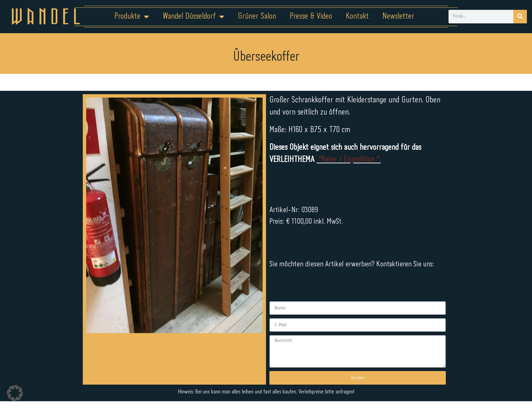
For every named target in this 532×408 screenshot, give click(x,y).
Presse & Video (311, 16)
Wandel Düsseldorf (193, 17)
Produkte (132, 17)
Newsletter (398, 16)
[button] (15, 393)
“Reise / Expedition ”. (349, 160)
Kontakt (357, 16)
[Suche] (520, 17)
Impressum (225, 387)
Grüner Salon (257, 16)
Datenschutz (270, 387)
